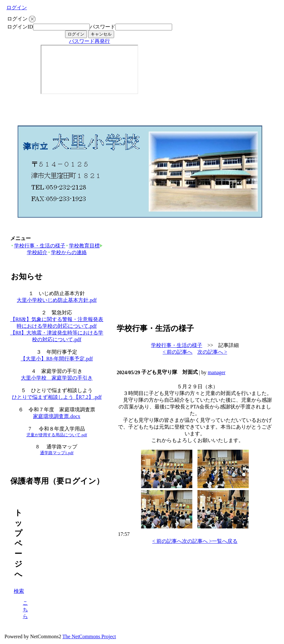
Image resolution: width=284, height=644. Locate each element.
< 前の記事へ (177, 352)
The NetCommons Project (89, 636)
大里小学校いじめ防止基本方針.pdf (57, 300)
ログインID (20, 27)
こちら (25, 610)
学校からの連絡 (67, 252)
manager (217, 372)
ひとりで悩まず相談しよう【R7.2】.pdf (57, 397)
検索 (19, 591)
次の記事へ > (212, 352)
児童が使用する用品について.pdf (57, 435)
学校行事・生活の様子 (38, 246)
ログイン (17, 8)
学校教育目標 (83, 246)
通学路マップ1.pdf (57, 453)
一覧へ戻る (225, 541)
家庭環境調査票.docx (57, 416)
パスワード (103, 27)
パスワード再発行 (89, 41)
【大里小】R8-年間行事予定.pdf (57, 359)
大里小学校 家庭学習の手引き (57, 378)
